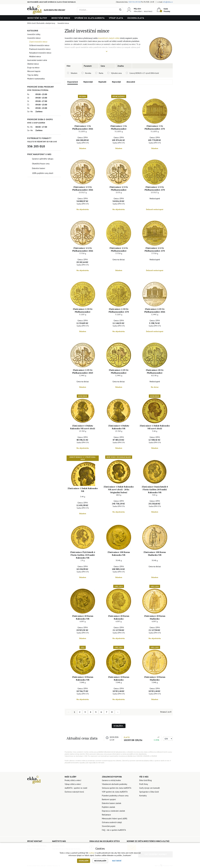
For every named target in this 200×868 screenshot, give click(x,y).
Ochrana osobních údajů (112, 822)
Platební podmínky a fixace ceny (115, 796)
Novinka (88, 73)
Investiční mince (61, 18)
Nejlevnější (88, 82)
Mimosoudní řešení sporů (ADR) (115, 819)
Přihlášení (138, 11)
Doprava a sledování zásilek (113, 811)
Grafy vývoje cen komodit (150, 788)
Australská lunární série (37, 60)
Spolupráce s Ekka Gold (149, 792)
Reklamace (106, 815)
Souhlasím (84, 861)
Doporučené (73, 82)
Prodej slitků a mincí (73, 780)
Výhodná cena (116, 73)
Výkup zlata (116, 18)
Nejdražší (102, 82)
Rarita (101, 73)
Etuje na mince (33, 68)
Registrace (148, 11)
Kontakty (143, 796)
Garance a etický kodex (111, 780)
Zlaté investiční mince (38, 42)
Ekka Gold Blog (145, 780)
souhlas (92, 853)
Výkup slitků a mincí (73, 784)
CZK (166, 739)
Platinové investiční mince (40, 49)
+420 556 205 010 (134, 2)
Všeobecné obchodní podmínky (115, 784)
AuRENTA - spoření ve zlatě (76, 788)
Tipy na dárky (33, 75)
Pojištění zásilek (108, 807)
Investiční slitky (37, 18)
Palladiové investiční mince (40, 53)
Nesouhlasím (100, 861)
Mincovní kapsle (34, 71)
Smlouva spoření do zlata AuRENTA (117, 788)
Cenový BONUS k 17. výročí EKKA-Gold (144, 73)
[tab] (73, 66)
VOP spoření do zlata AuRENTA (115, 792)
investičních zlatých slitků (109, 38)
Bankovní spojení (109, 799)
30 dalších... (119, 726)
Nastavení (117, 861)
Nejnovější (116, 82)
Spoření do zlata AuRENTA (90, 18)
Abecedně (131, 82)
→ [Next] (118, 712)
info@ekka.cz (168, 2)
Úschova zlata (136, 18)
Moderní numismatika (36, 79)
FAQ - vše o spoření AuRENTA (114, 830)
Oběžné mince (33, 64)
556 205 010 (36, 146)
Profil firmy (144, 784)
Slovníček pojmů (109, 826)
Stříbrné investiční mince (39, 45)
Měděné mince (35, 56)
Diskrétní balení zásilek (112, 803)
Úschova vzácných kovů (74, 792)
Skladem (74, 73)
